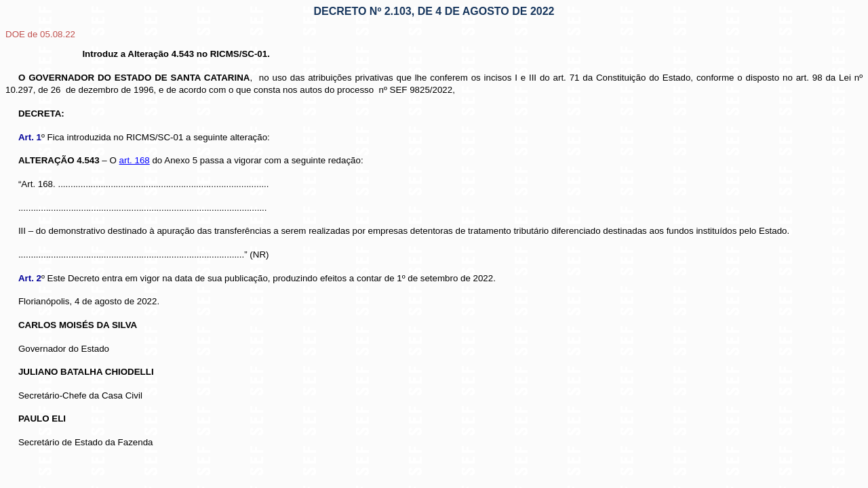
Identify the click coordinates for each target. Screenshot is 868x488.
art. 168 (135, 160)
